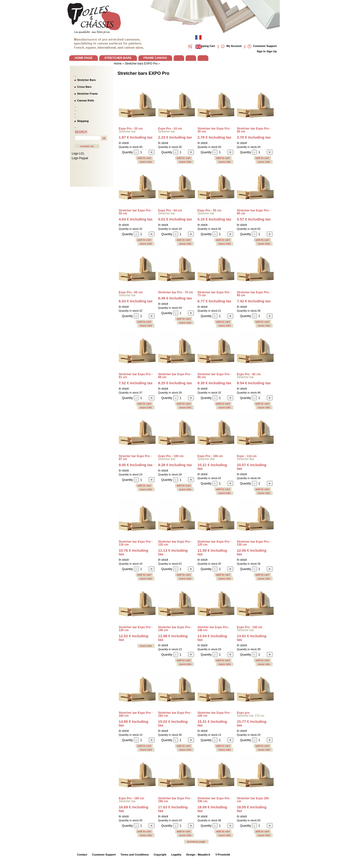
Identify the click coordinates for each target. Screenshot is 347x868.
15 (173, 723)
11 (173, 552)
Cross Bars (84, 87)
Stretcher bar (127, 132)
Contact (82, 855)
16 (134, 809)
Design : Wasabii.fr (198, 855)
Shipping (83, 121)
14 (134, 723)
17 (173, 809)
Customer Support (104, 855)
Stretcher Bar (167, 459)
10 (212, 467)
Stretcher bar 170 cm (251, 716)
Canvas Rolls (86, 100)
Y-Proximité (223, 855)
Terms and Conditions (135, 855)
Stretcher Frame (88, 94)
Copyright (160, 855)
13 (212, 638)
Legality (176, 855)
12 (252, 552)
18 (212, 809)
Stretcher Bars (87, 80)
